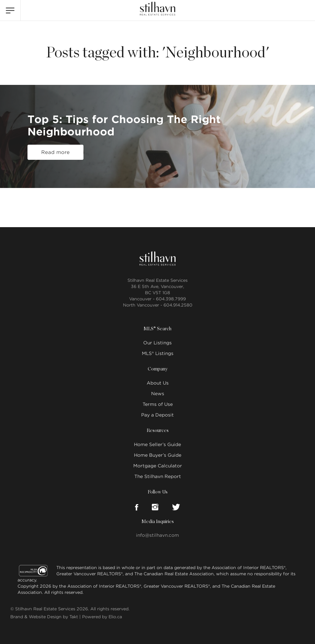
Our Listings (157, 343)
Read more (55, 152)
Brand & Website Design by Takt (44, 617)
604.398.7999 (171, 299)
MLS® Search (157, 329)
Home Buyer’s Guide (158, 455)
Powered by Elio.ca (102, 617)
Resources (158, 431)
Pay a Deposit (157, 415)
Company (158, 369)
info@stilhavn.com (157, 535)
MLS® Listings (158, 353)
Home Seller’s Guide (157, 445)
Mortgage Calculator (158, 466)
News (158, 394)
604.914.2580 (178, 305)
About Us (158, 383)
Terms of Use (158, 404)
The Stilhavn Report (158, 476)
